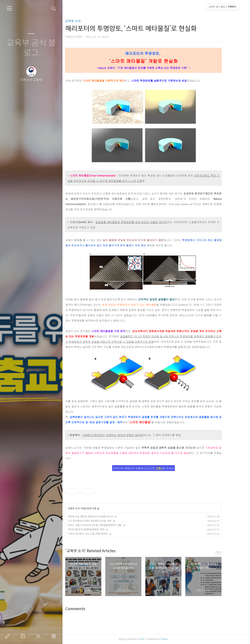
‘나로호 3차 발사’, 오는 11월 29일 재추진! (98, 534)
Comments (86, 609)
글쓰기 (8, 636)
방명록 (24, 636)
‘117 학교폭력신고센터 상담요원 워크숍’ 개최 (100, 521)
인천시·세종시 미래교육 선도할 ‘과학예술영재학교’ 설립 (105, 525)
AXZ (153, 639)
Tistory (175, 639)
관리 (54, 636)
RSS (39, 636)
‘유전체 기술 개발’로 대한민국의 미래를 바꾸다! (100, 517)
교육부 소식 (83, 21)
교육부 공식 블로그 (31, 48)
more (229, 552)
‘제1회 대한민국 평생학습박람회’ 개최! (96, 529)
